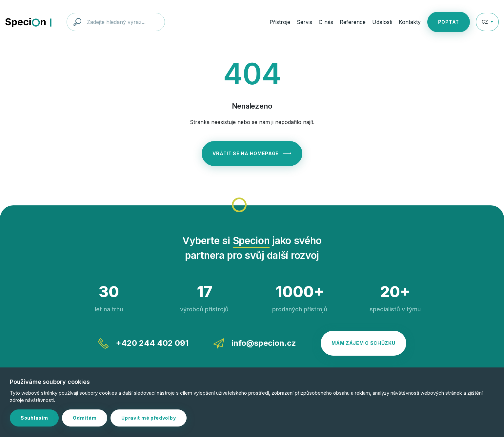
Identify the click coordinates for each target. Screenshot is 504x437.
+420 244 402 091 (143, 343)
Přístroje (280, 22)
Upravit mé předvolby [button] (149, 418)
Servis (304, 22)
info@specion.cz (255, 343)
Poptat (449, 22)
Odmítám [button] (85, 418)
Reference (353, 22)
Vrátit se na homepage (252, 153)
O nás (326, 22)
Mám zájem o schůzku (363, 343)
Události (382, 22)
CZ (485, 22)
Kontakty (410, 22)
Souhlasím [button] (34, 418)
